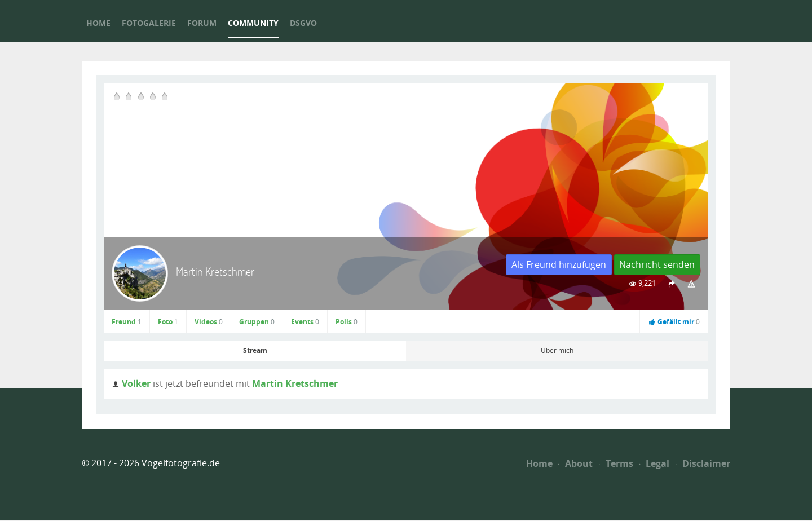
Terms (616, 463)
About (575, 463)
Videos (209, 322)
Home (539, 463)
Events (305, 322)
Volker (136, 383)
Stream (255, 350)
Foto (168, 322)
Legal (655, 463)
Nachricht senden (657, 265)
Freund (127, 322)
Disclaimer (703, 463)
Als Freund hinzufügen (559, 265)
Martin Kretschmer (295, 383)
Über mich (557, 351)
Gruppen (257, 322)
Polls (347, 322)
